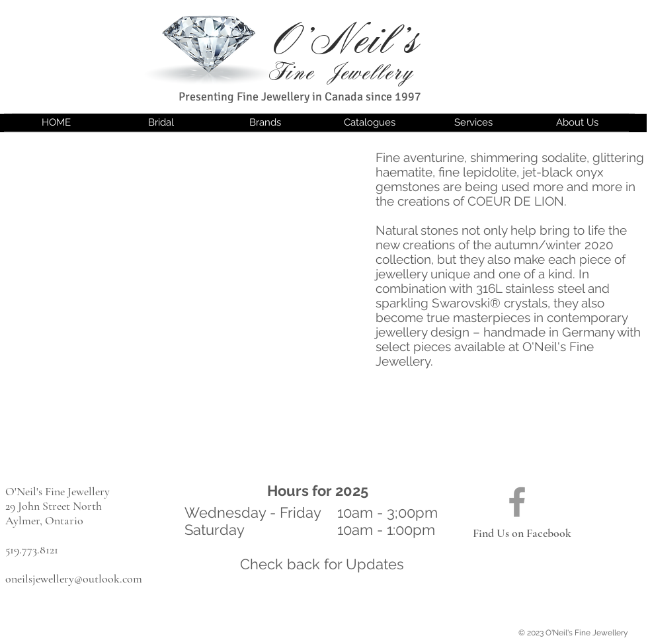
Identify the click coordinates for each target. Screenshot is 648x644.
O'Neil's (346, 41)
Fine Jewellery (341, 73)
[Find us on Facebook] (517, 502)
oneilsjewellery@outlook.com (74, 579)
